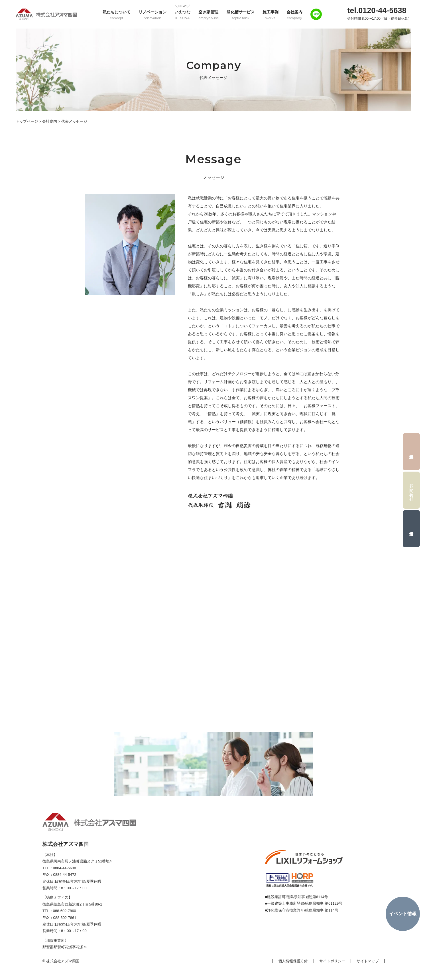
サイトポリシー (332, 961)
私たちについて (117, 15)
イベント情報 (403, 914)
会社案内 (294, 15)
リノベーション (152, 15)
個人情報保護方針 (293, 961)
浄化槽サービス (241, 15)
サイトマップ (368, 961)
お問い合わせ (412, 490)
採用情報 (411, 529)
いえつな (182, 15)
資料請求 (411, 452)
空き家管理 (209, 15)
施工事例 (271, 15)
